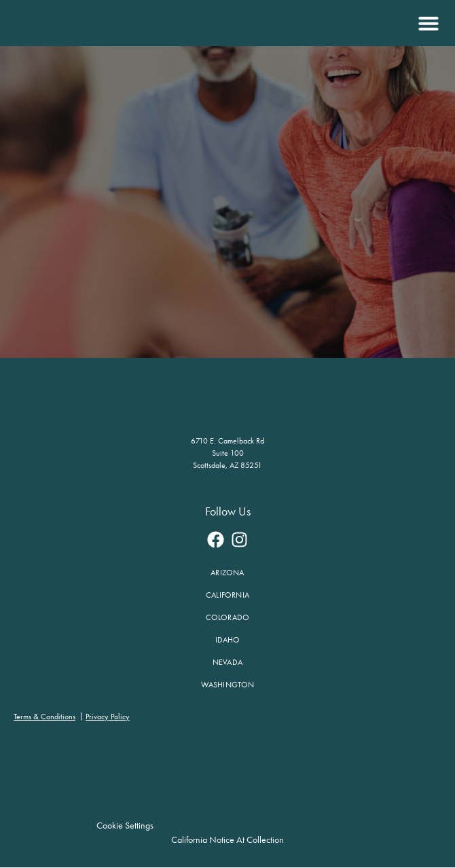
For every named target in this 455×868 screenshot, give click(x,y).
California (227, 595)
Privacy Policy (108, 717)
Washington (228, 685)
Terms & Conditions (44, 717)
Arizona (227, 573)
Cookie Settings (126, 826)
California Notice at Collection (227, 840)
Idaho (228, 640)
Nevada (227, 662)
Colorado (228, 617)
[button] (427, 23)
